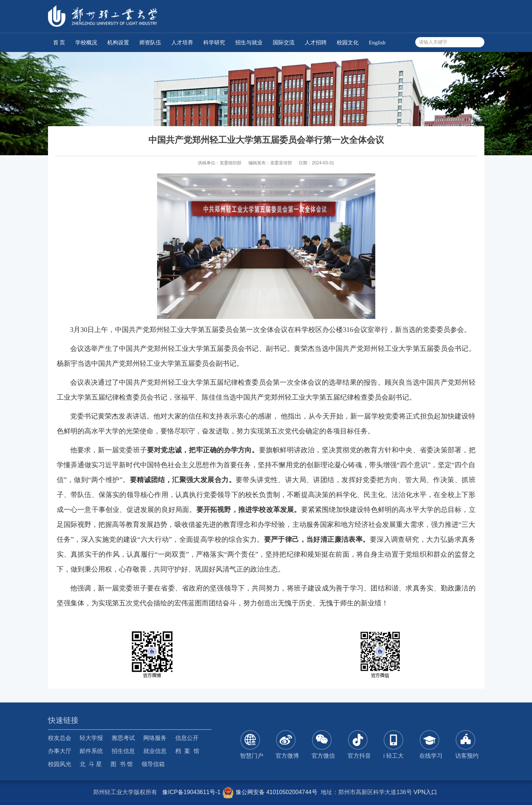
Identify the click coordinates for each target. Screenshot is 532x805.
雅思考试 (123, 738)
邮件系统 (91, 751)
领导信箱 (153, 764)
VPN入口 (425, 792)
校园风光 (60, 764)
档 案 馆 (187, 751)
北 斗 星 (91, 764)
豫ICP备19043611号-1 (191, 792)
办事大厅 (60, 751)
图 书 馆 (122, 764)
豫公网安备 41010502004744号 (270, 792)
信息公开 (187, 738)
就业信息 (155, 751)
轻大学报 (91, 738)
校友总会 (60, 738)
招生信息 (123, 751)
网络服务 (155, 738)
